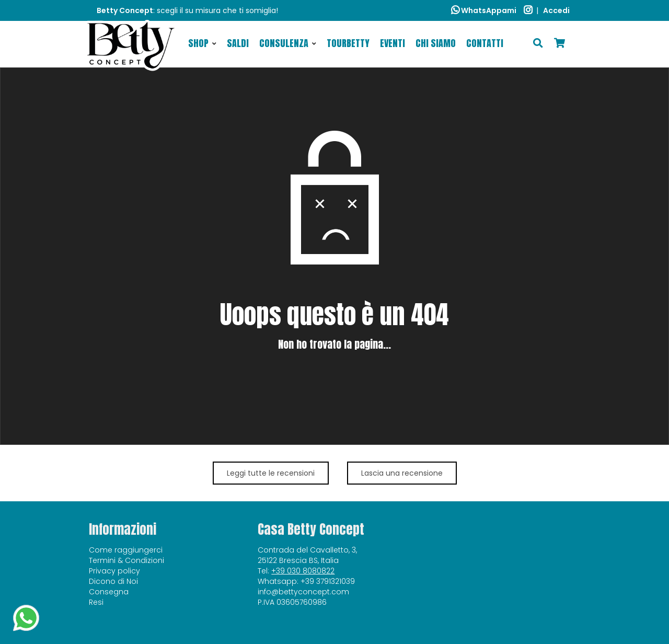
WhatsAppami (484, 10)
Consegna (109, 592)
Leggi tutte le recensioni (271, 473)
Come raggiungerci (126, 550)
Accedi (556, 10)
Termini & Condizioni (126, 560)
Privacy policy (114, 571)
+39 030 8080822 (303, 571)
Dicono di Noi (113, 581)
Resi (96, 602)
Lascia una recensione (402, 473)
